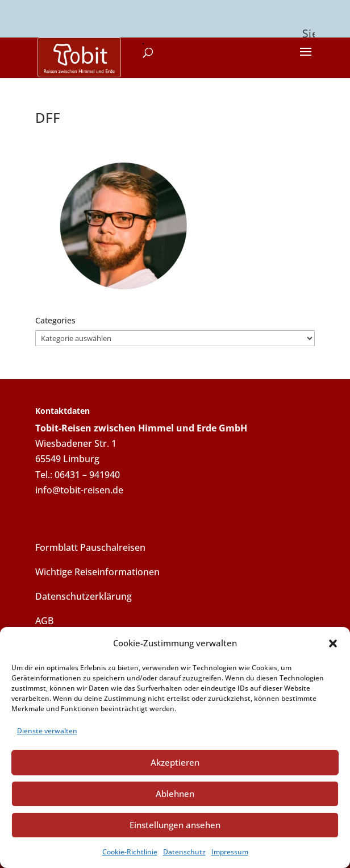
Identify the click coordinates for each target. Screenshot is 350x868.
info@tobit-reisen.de (79, 488)
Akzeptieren (175, 762)
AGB (44, 618)
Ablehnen (175, 794)
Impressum (230, 852)
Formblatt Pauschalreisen (90, 545)
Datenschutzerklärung (84, 594)
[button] (333, 643)
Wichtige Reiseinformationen (97, 570)
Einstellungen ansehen (175, 825)
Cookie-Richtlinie (130, 852)
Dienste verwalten (47, 731)
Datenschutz (184, 852)
